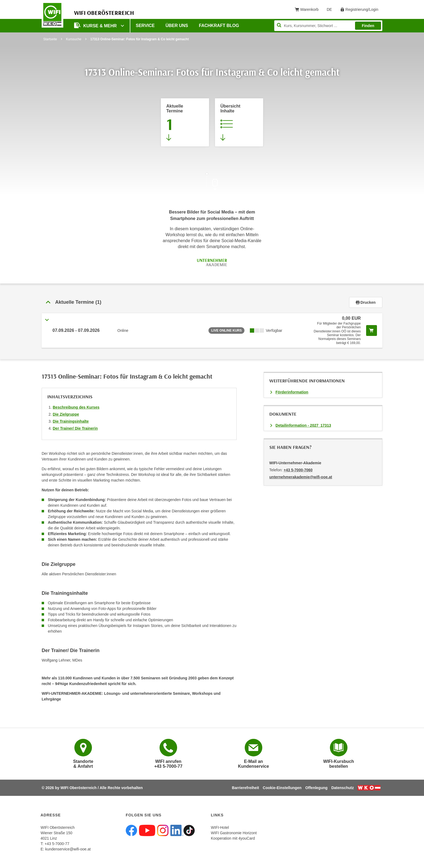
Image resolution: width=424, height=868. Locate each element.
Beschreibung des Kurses (76, 407)
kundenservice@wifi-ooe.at (68, 849)
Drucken (366, 302)
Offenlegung (316, 788)
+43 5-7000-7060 (298, 470)
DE (331, 11)
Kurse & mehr (96, 25)
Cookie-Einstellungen (282, 788)
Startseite (50, 39)
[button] (195, 302)
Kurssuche (74, 39)
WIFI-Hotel (220, 827)
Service (145, 26)
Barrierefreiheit (246, 788)
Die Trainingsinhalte (71, 421)
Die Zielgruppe (66, 414)
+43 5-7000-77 (57, 844)
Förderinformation (292, 392)
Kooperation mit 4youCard (233, 838)
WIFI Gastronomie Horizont (234, 833)
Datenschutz (342, 788)
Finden (368, 26)
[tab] (212, 302)
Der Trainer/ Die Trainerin (75, 428)
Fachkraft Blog (219, 26)
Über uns (177, 26)
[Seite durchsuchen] (328, 26)
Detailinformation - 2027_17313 (303, 425)
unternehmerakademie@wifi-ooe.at (301, 477)
